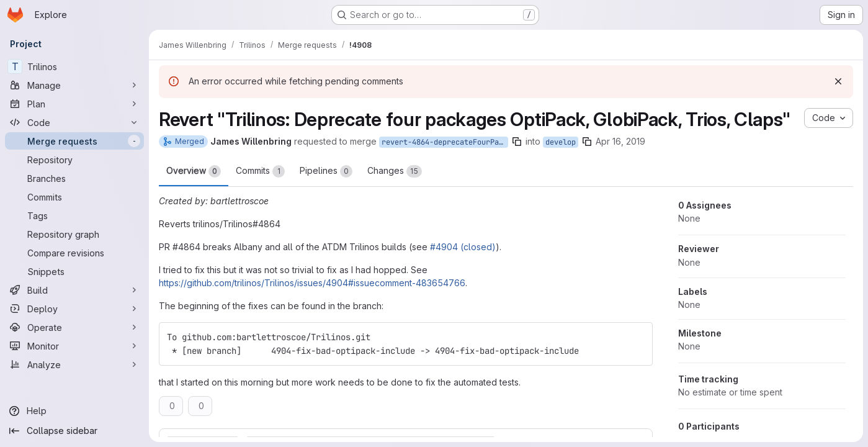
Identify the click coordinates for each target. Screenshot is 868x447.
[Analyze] (74, 364)
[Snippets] (74, 271)
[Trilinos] (74, 66)
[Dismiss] (838, 81)
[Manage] (74, 85)
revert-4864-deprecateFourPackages (445, 142)
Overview (194, 171)
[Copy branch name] (517, 142)
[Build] (74, 290)
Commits (260, 171)
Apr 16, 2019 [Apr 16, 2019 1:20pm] (620, 141)
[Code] (74, 122)
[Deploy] (74, 309)
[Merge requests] (74, 141)
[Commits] (74, 197)
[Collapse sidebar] (74, 431)
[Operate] (74, 327)
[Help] (74, 411)
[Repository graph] (74, 234)
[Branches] (74, 178)
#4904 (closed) (463, 247)
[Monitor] (74, 346)
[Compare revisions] (74, 253)
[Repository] (74, 160)
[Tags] (74, 215)
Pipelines (326, 171)
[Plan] (74, 104)
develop (561, 142)
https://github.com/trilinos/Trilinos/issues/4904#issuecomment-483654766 (312, 283)
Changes (395, 171)
